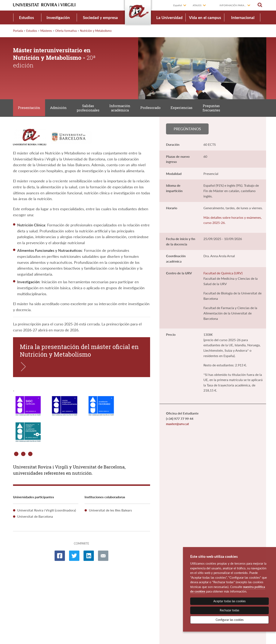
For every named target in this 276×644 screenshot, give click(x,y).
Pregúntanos (187, 130)
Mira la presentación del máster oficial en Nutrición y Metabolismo (79, 351)
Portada (18, 31)
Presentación (29, 108)
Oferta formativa (66, 31)
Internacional (243, 17)
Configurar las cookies (230, 620)
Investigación (58, 17)
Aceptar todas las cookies (229, 601)
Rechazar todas (229, 610)
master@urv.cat (177, 425)
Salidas (89, 108)
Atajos (197, 5)
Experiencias (184, 108)
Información (122, 108)
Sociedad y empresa (100, 17)
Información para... (233, 5)
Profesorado (153, 108)
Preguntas (215, 108)
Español (178, 5)
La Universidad (169, 17)
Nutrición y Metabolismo (96, 31)
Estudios (26, 17)
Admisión (59, 108)
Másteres (46, 31)
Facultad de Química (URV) (223, 274)
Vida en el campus (205, 17)
